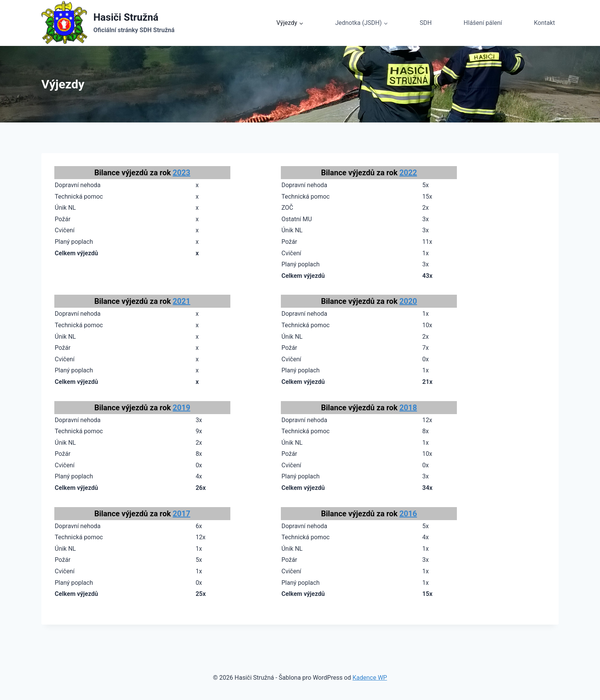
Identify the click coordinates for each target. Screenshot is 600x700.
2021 (181, 301)
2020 (408, 301)
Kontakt (544, 23)
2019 (181, 408)
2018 (408, 408)
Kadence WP (370, 678)
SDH (426, 23)
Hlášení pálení (483, 23)
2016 (408, 514)
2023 (181, 173)
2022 (408, 173)
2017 (181, 514)
